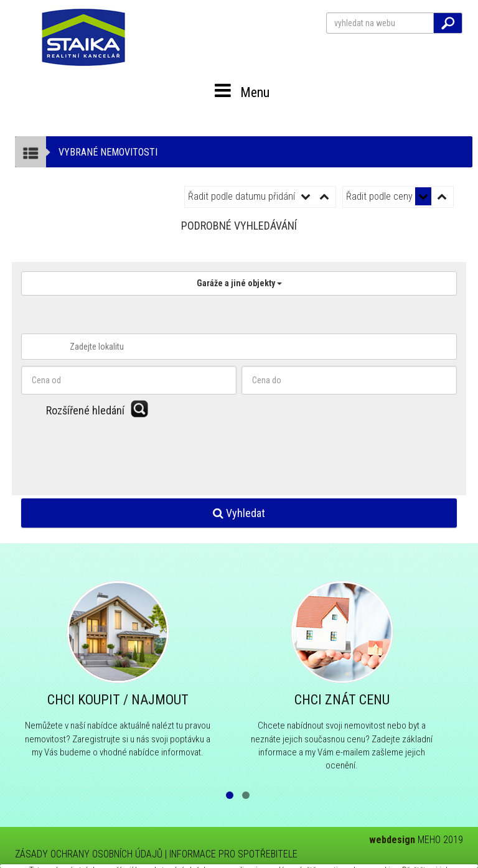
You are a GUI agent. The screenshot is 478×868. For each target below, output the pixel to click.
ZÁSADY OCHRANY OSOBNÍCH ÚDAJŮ (89, 854)
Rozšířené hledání (85, 410)
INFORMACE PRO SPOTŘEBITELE (233, 854)
